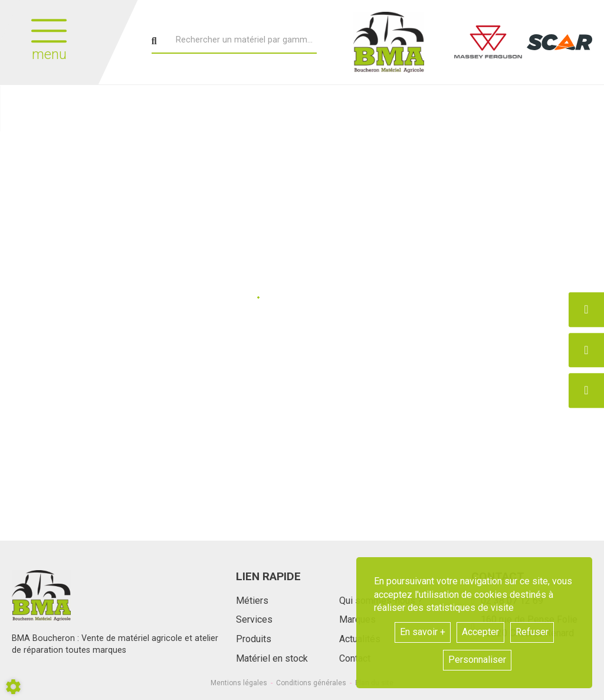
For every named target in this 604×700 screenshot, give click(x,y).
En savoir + (423, 632)
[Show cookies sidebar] (13, 687)
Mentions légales (239, 683)
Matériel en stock (272, 658)
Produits (254, 639)
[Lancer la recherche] (154, 41)
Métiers (252, 601)
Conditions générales (311, 683)
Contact (355, 658)
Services (254, 619)
